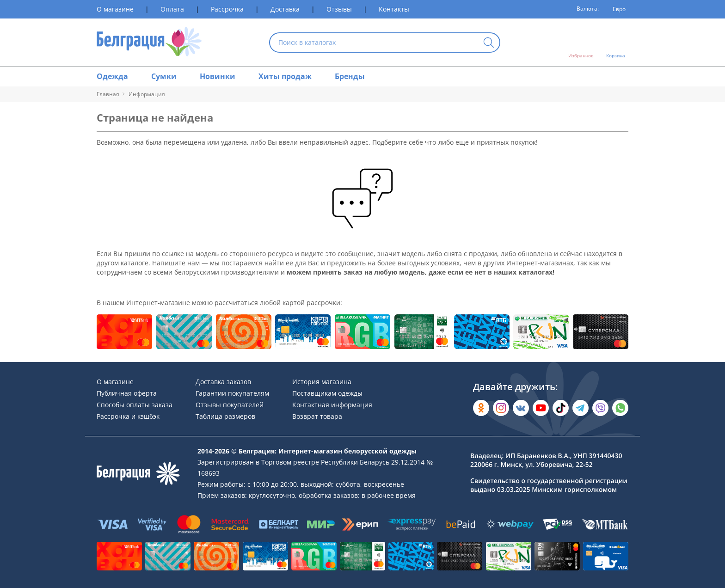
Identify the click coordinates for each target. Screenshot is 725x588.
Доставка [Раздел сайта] (285, 9)
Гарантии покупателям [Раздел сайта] (232, 393)
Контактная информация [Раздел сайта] (332, 405)
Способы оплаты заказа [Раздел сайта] (135, 405)
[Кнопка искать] (489, 43)
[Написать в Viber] (600, 408)
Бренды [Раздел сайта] (350, 76)
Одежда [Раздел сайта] (112, 76)
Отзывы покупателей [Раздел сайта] (230, 405)
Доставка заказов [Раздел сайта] (223, 382)
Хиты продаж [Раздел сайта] (285, 76)
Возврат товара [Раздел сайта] (317, 416)
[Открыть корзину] (616, 43)
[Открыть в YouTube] (541, 408)
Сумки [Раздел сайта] (164, 76)
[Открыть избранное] (581, 43)
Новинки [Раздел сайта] (218, 76)
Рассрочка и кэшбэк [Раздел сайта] (128, 416)
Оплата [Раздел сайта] (172, 9)
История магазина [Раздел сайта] (322, 382)
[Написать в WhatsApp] (620, 408)
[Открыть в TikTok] (561, 408)
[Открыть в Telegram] (581, 408)
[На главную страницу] (149, 42)
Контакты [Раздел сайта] (394, 9)
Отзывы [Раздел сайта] (339, 9)
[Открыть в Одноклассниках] (481, 408)
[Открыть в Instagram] (501, 408)
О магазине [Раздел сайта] (115, 9)
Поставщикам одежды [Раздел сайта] (327, 393)
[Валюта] (616, 9)
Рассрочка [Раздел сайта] (227, 9)
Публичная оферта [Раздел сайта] (127, 393)
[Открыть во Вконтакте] (521, 408)
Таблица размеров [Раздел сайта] (225, 416)
